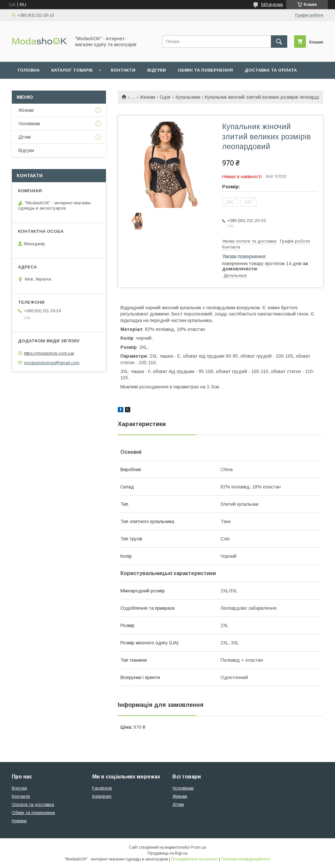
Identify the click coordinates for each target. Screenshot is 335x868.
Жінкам (147, 97)
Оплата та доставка (33, 804)
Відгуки (157, 70)
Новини (19, 821)
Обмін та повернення (205, 70)
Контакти (123, 70)
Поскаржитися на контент (194, 859)
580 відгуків (272, 5)
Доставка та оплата (271, 70)
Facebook (102, 788)
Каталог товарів (72, 70)
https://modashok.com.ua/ (49, 353)
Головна (29, 70)
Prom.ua (198, 847)
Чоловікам (29, 124)
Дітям (25, 137)
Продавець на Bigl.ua (167, 853)
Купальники (188, 97)
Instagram (102, 796)
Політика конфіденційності (246, 859)
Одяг (165, 97)
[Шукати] (279, 42)
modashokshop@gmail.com (52, 363)
